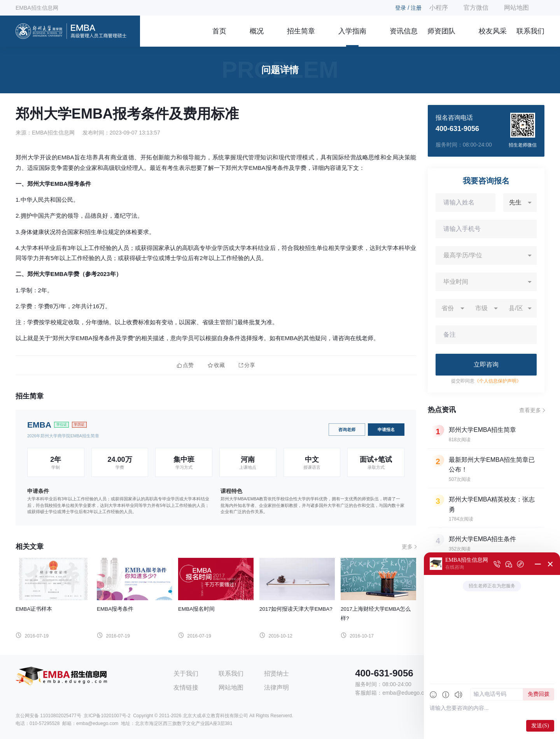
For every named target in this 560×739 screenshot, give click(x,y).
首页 (219, 31)
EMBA (39, 425)
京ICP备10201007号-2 (107, 716)
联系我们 (530, 31)
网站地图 (516, 8)
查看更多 (530, 410)
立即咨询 (486, 364)
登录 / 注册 (408, 8)
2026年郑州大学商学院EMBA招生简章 (63, 436)
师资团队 (441, 31)
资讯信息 (404, 31)
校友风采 (493, 31)
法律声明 (276, 687)
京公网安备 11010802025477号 (48, 716)
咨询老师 (347, 430)
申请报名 (386, 430)
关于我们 (186, 673)
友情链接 (186, 687)
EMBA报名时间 (196, 609)
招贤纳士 (276, 673)
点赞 (185, 365)
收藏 (216, 365)
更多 (407, 547)
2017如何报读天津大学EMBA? (296, 609)
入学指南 (352, 31)
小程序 (439, 8)
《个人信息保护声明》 (498, 381)
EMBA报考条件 (115, 609)
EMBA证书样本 (34, 609)
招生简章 (301, 31)
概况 (257, 31)
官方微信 (476, 8)
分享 (247, 365)
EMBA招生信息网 (37, 8)
